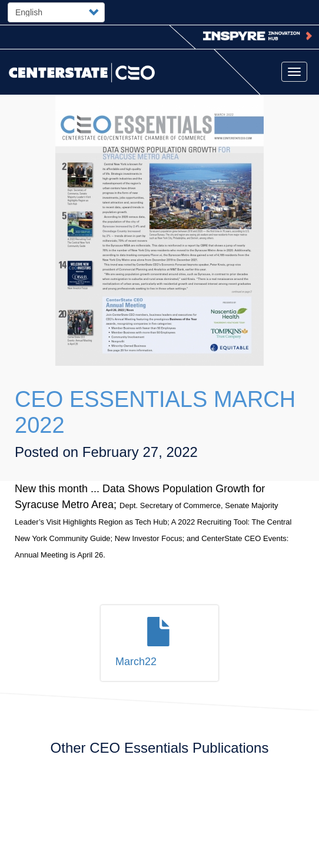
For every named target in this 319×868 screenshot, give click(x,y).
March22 (136, 662)
